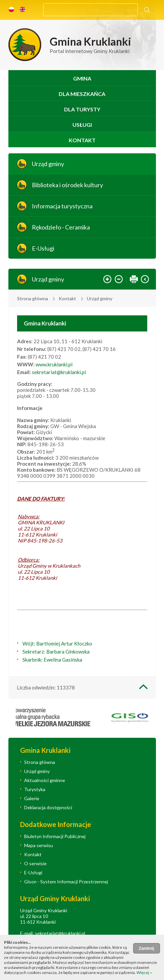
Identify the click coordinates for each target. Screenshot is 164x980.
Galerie (32, 798)
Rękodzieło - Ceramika (61, 227)
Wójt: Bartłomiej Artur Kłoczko (57, 643)
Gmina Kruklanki (45, 323)
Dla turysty (82, 109)
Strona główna (33, 298)
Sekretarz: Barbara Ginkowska (56, 652)
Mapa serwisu (39, 845)
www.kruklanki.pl (54, 364)
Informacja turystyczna (62, 206)
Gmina (82, 78)
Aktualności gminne (45, 780)
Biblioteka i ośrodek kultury (67, 185)
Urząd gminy (48, 164)
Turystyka (35, 789)
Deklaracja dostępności (48, 807)
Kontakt (82, 140)
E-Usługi (43, 248)
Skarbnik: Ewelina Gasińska (52, 660)
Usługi (82, 125)
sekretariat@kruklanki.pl (59, 372)
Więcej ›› (144, 972)
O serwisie (35, 863)
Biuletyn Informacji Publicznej (55, 836)
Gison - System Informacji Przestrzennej (66, 882)
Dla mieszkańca (82, 94)
